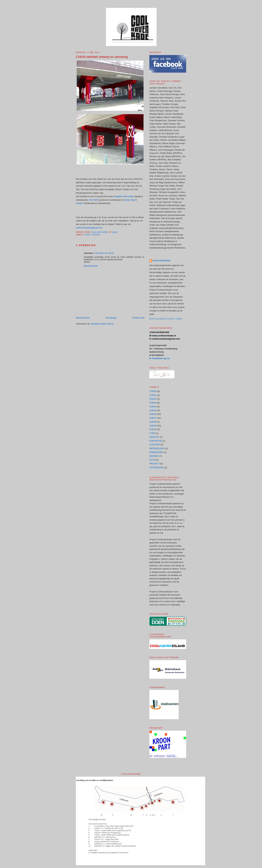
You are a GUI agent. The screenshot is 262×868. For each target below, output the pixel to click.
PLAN (152, 460)
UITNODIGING (157, 467)
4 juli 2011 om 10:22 (104, 253)
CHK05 (153, 410)
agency (160, 358)
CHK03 (153, 403)
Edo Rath (94, 200)
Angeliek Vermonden (124, 196)
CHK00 (153, 391)
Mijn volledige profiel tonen (166, 319)
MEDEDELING (157, 448)
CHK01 (153, 395)
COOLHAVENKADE (162, 261)
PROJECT (154, 464)
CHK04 (88, 235)
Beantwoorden (91, 266)
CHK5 (152, 433)
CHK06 (153, 414)
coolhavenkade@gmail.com (89, 228)
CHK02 (153, 399)
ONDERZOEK (156, 452)
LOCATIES (155, 445)
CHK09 (153, 426)
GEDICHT (154, 437)
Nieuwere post (83, 318)
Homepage (111, 318)
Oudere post (138, 318)
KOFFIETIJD (156, 441)
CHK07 (153, 418)
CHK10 (153, 429)
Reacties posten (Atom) (102, 324)
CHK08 (153, 422)
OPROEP (96, 235)
